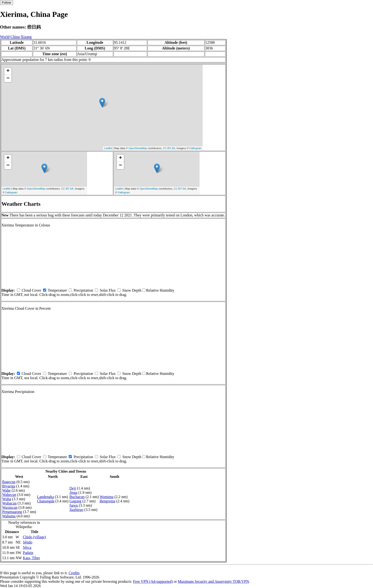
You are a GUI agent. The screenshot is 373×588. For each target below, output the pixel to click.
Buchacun (77, 497)
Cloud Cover (31, 290)
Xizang (26, 37)
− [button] (8, 78)
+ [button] (8, 71)
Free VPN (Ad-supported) (153, 581)
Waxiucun (10, 507)
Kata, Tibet (31, 558)
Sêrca (27, 547)
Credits (74, 573)
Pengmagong (12, 512)
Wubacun (9, 503)
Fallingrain (195, 148)
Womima (107, 497)
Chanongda (46, 501)
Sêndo (28, 542)
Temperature (57, 290)
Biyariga (9, 486)
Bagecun (9, 482)
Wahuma (9, 516)
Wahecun (9, 495)
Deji (73, 488)
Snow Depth (132, 290)
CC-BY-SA (169, 148)
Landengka (46, 497)
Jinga (74, 492)
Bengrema (108, 501)
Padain (28, 553)
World (5, 37)
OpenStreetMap (138, 148)
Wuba (7, 499)
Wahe (6, 490)
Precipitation (83, 290)
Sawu (74, 505)
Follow (7, 2)
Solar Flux (108, 290)
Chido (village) (34, 537)
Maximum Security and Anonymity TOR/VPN (213, 581)
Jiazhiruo (76, 510)
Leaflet (108, 148)
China (15, 37)
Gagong (76, 501)
